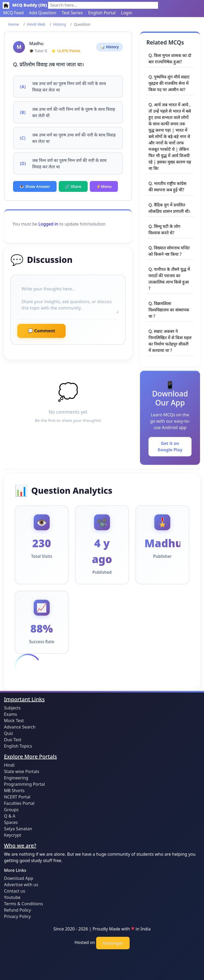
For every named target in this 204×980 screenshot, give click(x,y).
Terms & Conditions (24, 904)
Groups (11, 810)
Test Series (72, 13)
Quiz (8, 733)
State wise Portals (22, 771)
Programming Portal (24, 784)
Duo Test (13, 740)
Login (127, 13)
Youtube (12, 897)
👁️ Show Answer (35, 186)
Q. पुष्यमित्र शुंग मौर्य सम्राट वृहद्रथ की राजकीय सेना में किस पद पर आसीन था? (169, 83)
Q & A (10, 816)
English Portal (102, 13)
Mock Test (14, 721)
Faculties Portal (19, 803)
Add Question (43, 13)
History (59, 24)
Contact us (15, 891)
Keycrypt (13, 835)
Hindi (9, 765)
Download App (19, 878)
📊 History (110, 47)
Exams (10, 714)
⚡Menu (104, 186)
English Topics (18, 746)
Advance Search (20, 727)
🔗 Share (73, 186)
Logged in (48, 224)
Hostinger (113, 943)
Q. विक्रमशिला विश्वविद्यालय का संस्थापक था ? (169, 310)
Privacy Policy (17, 916)
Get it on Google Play (170, 447)
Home (14, 24)
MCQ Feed (13, 13)
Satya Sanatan (18, 829)
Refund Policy (18, 910)
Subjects (12, 708)
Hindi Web (36, 24)
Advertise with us (21, 885)
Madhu (36, 43)
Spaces (11, 822)
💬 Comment (41, 331)
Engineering (16, 778)
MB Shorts (14, 791)
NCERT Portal (17, 797)
